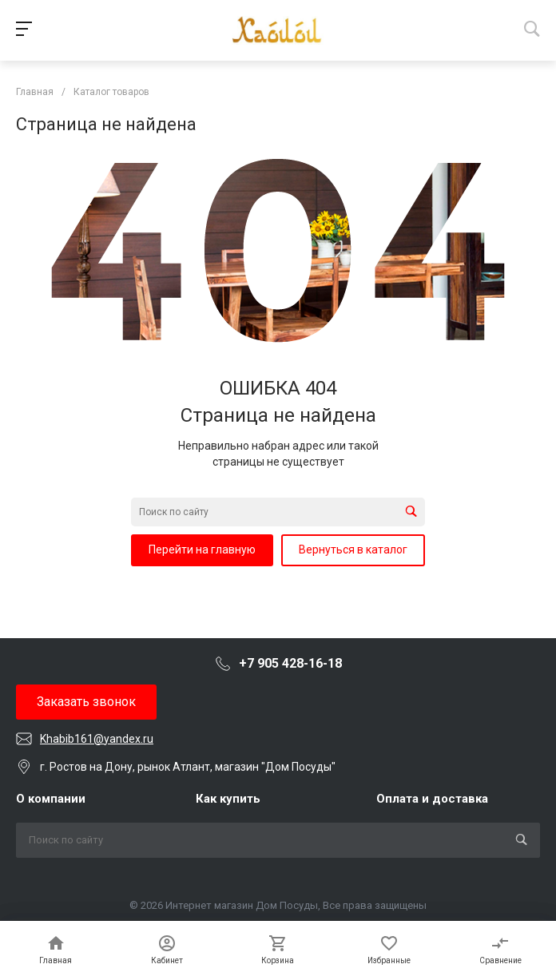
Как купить (228, 799)
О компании (51, 799)
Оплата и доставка (432, 799)
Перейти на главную (202, 550)
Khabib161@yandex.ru (97, 739)
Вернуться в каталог (353, 550)
